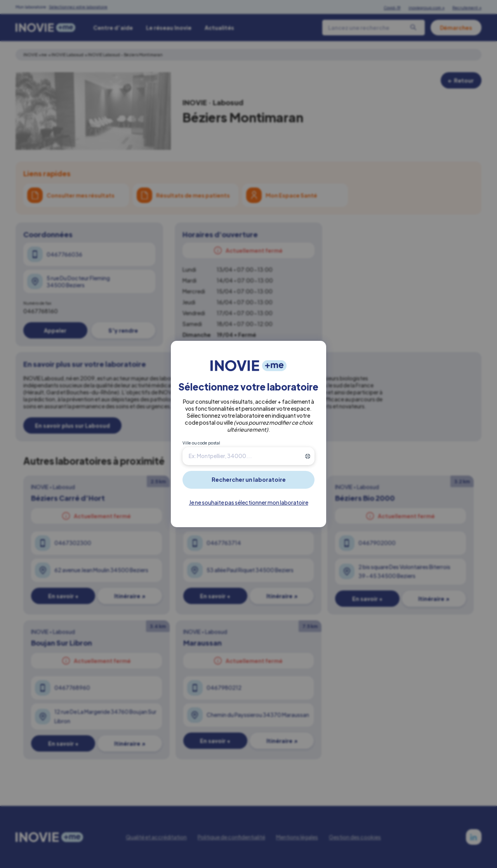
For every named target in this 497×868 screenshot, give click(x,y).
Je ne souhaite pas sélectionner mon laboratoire (249, 502)
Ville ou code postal (201, 443)
